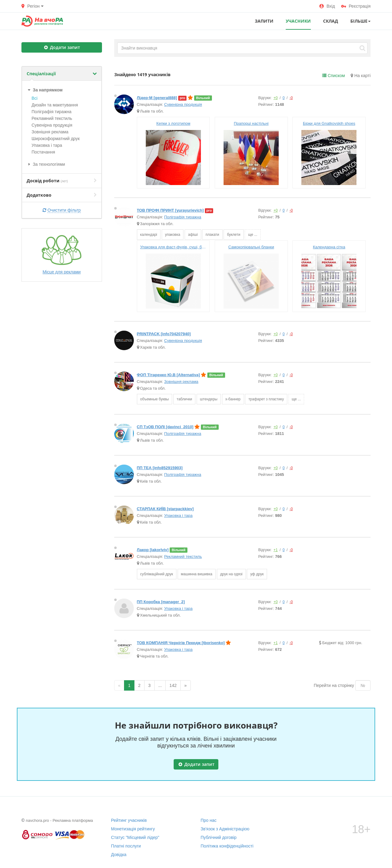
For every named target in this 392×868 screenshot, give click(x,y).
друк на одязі (231, 574)
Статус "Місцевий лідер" (135, 837)
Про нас (209, 820)
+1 (276, 550)
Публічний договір (219, 837)
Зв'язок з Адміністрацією (225, 829)
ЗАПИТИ (264, 21)
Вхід (327, 6)
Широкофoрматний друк (56, 139)
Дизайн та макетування (55, 105)
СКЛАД (331, 21)
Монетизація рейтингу (133, 829)
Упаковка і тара (47, 145)
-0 (291, 98)
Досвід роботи (62, 181)
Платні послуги (126, 846)
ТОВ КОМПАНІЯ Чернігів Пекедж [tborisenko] (181, 643)
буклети (234, 235)
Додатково (62, 195)
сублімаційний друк (157, 574)
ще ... (253, 235)
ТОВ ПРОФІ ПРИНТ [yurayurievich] (170, 210)
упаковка (173, 235)
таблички (184, 399)
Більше (360, 21)
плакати (212, 235)
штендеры (209, 399)
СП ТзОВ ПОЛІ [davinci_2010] (165, 427)
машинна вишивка (197, 574)
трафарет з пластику (266, 399)
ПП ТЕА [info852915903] (160, 468)
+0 (276, 98)
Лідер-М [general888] (157, 98)
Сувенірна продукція (52, 125)
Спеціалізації (62, 74)
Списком (334, 76)
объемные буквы (155, 399)
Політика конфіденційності (227, 846)
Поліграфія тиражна (51, 112)
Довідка (119, 855)
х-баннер (233, 399)
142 (173, 685)
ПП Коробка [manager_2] (161, 602)
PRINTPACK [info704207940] (164, 334)
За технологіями (46, 164)
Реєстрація (356, 6)
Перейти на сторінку (334, 685)
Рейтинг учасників (129, 820)
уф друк (257, 574)
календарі (149, 235)
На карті (361, 76)
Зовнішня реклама (50, 132)
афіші (193, 235)
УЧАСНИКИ (298, 21)
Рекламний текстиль (52, 118)
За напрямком (45, 90)
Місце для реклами (62, 254)
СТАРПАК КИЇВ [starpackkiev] (165, 509)
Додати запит (62, 47)
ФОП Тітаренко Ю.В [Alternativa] (168, 375)
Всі (34, 98)
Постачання (43, 152)
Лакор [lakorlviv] (153, 550)
